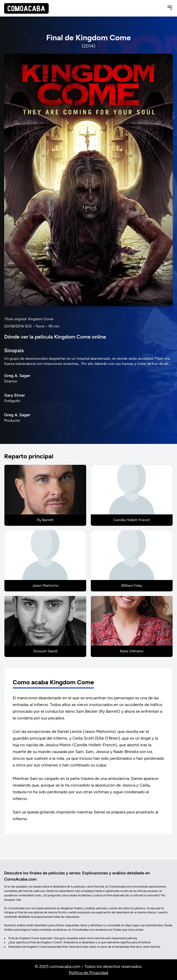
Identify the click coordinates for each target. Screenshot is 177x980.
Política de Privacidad (89, 973)
